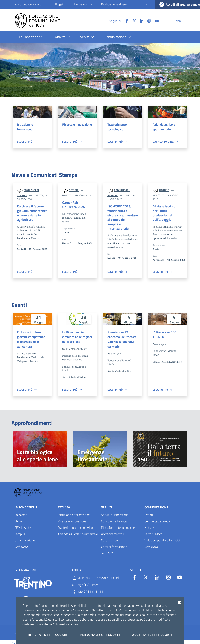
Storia (18, 518)
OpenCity (110, 640)
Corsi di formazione (114, 544)
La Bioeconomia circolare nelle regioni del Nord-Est (77, 333)
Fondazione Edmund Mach (29, 4)
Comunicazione (156, 504)
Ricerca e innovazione (77, 124)
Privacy (19, 630)
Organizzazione (25, 537)
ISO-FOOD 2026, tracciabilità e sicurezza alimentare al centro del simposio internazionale (123, 216)
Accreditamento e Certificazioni (113, 534)
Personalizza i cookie (22, 640)
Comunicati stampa (157, 518)
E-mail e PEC (111, 630)
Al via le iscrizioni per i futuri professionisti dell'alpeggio (168, 211)
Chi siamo (21, 512)
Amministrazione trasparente (50, 630)
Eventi (149, 512)
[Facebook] (118, 21)
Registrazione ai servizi (115, 4)
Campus (20, 531)
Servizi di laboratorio (115, 512)
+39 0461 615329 (88, 596)
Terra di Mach (153, 531)
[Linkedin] (133, 21)
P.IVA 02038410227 (89, 604)
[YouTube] (148, 21)
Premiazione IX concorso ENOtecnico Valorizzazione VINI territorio (122, 336)
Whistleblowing (85, 630)
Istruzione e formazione (25, 127)
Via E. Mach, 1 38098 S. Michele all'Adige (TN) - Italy (96, 578)
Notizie (74, 190)
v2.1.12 (119, 640)
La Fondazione (26, 504)
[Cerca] (181, 21)
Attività (64, 504)
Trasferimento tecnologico (117, 127)
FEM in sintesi (24, 524)
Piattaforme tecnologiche (118, 524)
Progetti (60, 4)
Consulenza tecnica (114, 518)
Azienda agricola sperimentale (164, 127)
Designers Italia (158, 640)
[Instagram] (140, 21)
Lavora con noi (83, 4)
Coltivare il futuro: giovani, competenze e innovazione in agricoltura (31, 214)
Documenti (134, 630)
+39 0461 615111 (88, 589)
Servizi (107, 504)
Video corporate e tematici (162, 537)
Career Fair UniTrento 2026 (77, 205)
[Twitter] (125, 21)
